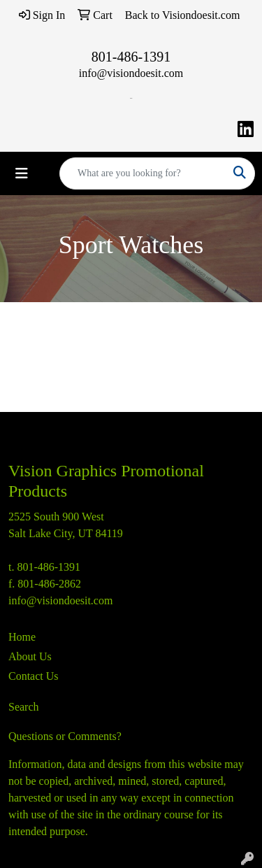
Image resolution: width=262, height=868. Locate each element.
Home (22, 637)
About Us (30, 656)
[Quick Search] (143, 173)
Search (24, 707)
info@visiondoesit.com (131, 73)
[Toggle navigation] (22, 173)
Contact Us (34, 676)
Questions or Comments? (65, 736)
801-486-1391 (131, 57)
